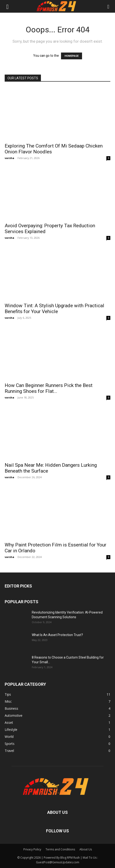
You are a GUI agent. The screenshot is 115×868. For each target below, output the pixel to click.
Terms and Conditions (60, 849)
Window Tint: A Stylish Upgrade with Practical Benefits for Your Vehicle (54, 309)
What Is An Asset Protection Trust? (57, 635)
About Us (86, 849)
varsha (9, 158)
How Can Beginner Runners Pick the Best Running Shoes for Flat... (49, 388)
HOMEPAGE (72, 56)
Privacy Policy (32, 849)
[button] (7, 6)
